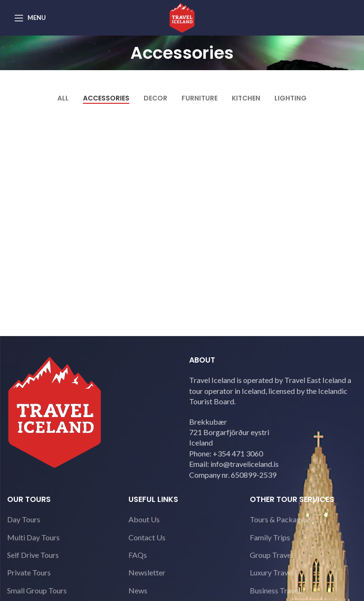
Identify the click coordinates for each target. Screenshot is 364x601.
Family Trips (270, 537)
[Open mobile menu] (30, 18)
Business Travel (275, 590)
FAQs (138, 555)
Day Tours (24, 519)
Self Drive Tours (33, 555)
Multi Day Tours (33, 537)
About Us (144, 519)
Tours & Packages (279, 519)
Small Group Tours (37, 590)
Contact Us (147, 537)
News (138, 590)
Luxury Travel (272, 572)
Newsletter (147, 572)
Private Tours (29, 572)
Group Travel (271, 555)
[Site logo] (182, 17)
